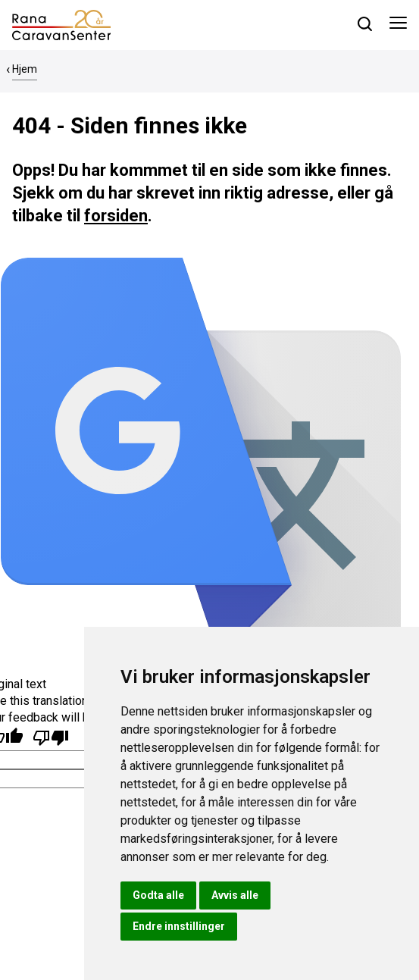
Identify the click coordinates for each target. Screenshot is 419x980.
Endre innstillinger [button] (179, 926)
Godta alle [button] (158, 895)
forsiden (116, 216)
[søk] (365, 24)
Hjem (25, 69)
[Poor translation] (51, 738)
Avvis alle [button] (235, 895)
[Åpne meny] (398, 25)
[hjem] (61, 24)
